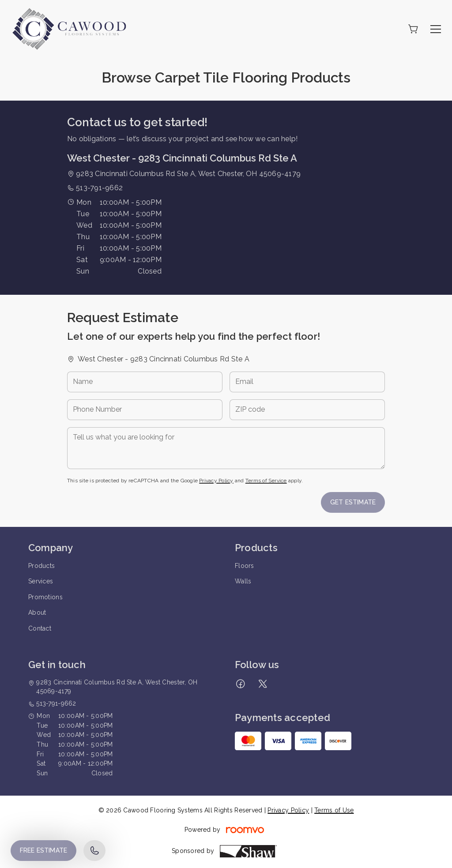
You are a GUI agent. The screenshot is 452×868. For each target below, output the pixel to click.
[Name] (145, 382)
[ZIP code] (307, 410)
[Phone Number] (145, 410)
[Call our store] (94, 851)
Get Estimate (353, 502)
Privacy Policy (216, 481)
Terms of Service (266, 481)
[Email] (307, 382)
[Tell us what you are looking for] (226, 448)
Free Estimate (43, 850)
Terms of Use (334, 810)
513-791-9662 (99, 188)
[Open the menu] (436, 29)
